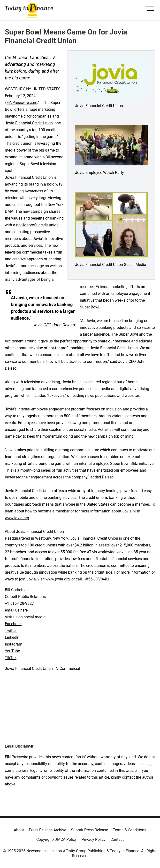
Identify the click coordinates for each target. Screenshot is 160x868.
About (19, 830)
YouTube (12, 651)
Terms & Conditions (130, 830)
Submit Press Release (89, 830)
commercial (32, 252)
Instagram (14, 644)
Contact (117, 839)
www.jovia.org (17, 518)
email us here (16, 610)
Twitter (11, 631)
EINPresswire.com (22, 103)
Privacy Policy (94, 839)
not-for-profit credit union (37, 225)
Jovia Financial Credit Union (29, 123)
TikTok (11, 658)
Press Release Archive (47, 830)
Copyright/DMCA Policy (57, 839)
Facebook (13, 624)
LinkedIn (12, 637)
